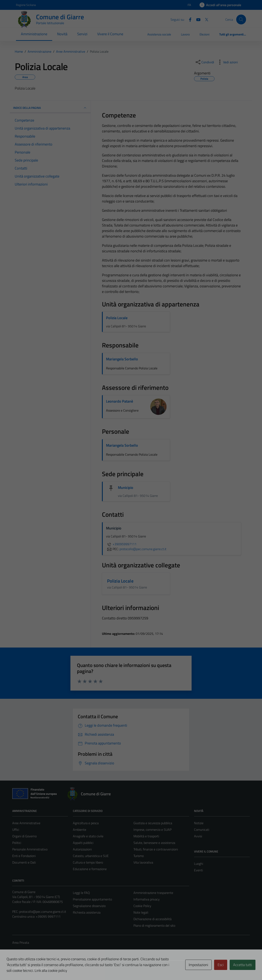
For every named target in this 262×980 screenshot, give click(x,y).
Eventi (198, 870)
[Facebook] (189, 19)
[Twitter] (205, 19)
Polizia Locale (117, 318)
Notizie (199, 823)
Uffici (16, 830)
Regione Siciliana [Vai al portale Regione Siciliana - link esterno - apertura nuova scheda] (26, 5)
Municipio (126, 488)
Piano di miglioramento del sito (154, 925)
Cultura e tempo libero (88, 862)
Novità (62, 34)
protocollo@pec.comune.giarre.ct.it (43, 912)
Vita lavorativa (143, 862)
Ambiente (80, 830)
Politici (17, 843)
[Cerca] (241, 19)
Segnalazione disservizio (89, 906)
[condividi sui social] (204, 62)
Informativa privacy (147, 899)
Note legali (141, 912)
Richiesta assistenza (87, 912)
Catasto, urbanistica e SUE (91, 856)
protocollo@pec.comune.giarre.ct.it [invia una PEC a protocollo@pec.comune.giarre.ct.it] (143, 549)
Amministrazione (34, 34)
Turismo (139, 856)
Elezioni (204, 34)
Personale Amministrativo (30, 849)
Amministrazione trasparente (153, 893)
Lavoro (185, 34)
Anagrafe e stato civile (88, 836)
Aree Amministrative (26, 823)
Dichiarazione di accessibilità (152, 919)
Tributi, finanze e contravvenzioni (156, 849)
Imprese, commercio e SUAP (152, 830)
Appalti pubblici (83, 843)
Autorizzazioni (82, 849)
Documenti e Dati (24, 862)
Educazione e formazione (90, 869)
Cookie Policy (142, 906)
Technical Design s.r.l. (40, 968)
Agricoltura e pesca (86, 823)
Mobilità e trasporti (146, 836)
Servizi (82, 34)
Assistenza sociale (159, 34)
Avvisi (198, 836)
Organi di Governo (24, 836)
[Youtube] (197, 19)
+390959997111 (121, 544)
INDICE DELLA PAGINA (50, 108)
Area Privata (21, 942)
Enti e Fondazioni (24, 856)
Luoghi (199, 864)
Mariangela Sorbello (122, 359)
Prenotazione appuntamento (92, 899)
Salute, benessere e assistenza (154, 843)
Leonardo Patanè (120, 401)
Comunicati (202, 830)
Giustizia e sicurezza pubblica (153, 823)
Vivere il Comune (110, 34)
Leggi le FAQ (81, 893)
